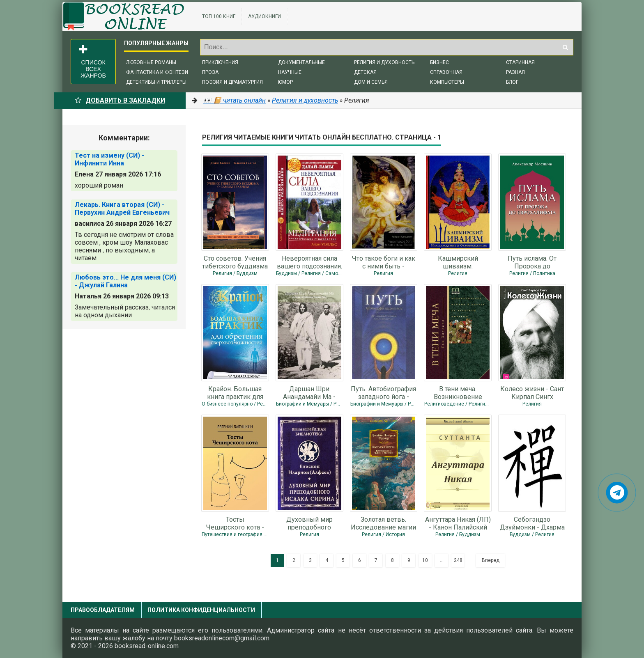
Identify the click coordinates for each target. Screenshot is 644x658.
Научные (290, 72)
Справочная (446, 72)
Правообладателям (103, 610)
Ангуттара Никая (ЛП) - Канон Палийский (458, 523)
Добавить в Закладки (120, 100)
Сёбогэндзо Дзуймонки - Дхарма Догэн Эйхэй (532, 523)
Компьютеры (447, 82)
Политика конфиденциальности (201, 610)
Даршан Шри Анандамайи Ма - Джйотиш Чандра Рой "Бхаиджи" (309, 392)
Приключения (220, 62)
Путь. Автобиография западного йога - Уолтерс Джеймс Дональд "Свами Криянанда (383, 392)
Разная (515, 72)
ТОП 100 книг (219, 16)
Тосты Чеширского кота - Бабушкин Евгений (235, 523)
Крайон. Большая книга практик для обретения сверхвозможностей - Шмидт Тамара (235, 392)
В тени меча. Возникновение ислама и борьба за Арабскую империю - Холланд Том (458, 392)
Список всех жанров (92, 62)
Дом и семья (371, 82)
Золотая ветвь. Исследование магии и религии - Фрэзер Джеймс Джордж (383, 523)
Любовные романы (151, 62)
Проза (210, 72)
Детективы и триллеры (156, 82)
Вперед (491, 560)
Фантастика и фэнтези (157, 72)
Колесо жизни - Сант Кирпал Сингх (532, 392)
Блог (512, 82)
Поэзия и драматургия (232, 82)
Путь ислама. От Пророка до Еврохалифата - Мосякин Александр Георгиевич (532, 262)
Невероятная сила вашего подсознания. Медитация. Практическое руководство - (309, 262)
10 (425, 560)
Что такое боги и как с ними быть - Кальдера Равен (384, 262)
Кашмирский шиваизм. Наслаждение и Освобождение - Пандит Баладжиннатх (458, 262)
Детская (365, 72)
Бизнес (439, 62)
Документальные (301, 62)
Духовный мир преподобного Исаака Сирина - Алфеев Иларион (309, 523)
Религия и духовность (384, 62)
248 (458, 560)
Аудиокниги (264, 16)
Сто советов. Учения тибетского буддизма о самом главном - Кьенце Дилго (235, 262)
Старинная (520, 62)
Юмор (285, 82)
